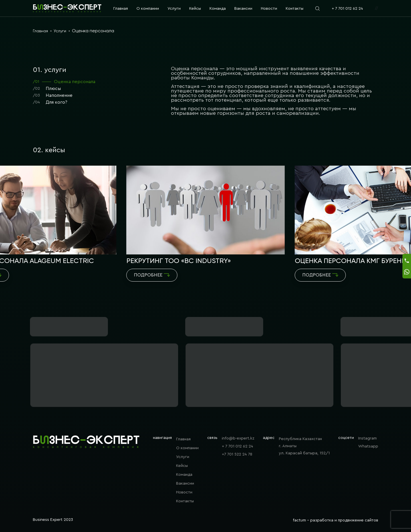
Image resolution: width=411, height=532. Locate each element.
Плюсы (47, 89)
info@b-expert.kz (238, 438)
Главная (121, 9)
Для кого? (50, 102)
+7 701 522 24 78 (237, 454)
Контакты (295, 9)
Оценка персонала (64, 82)
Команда (218, 9)
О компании (148, 9)
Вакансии (243, 9)
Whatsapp (368, 446)
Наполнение (53, 96)
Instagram (367, 438)
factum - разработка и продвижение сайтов (336, 520)
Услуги (174, 9)
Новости (269, 9)
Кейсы (195, 9)
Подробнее (152, 275)
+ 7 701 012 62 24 (347, 9)
